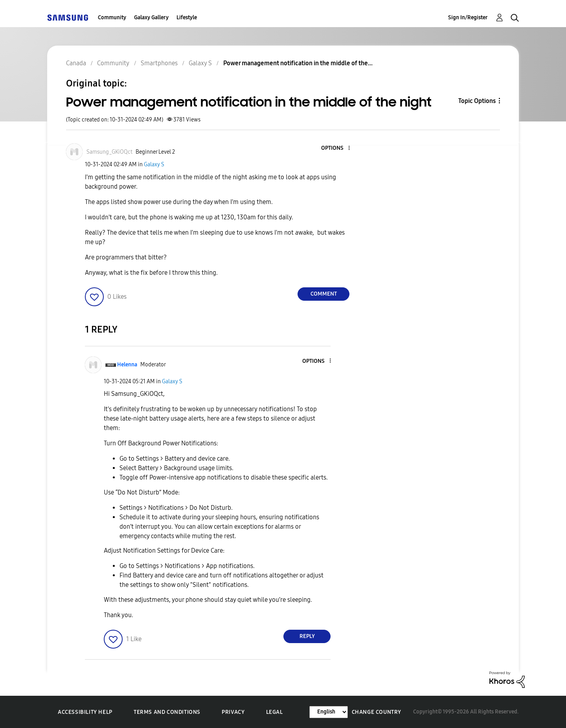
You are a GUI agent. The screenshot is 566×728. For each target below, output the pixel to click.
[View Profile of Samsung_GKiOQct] (109, 152)
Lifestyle (187, 17)
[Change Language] (329, 712)
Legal (275, 712)
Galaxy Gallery (151, 17)
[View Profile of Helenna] (127, 365)
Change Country (377, 712)
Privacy (233, 712)
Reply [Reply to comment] (307, 636)
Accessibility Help (85, 712)
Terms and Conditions (167, 712)
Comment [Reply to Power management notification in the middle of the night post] (324, 294)
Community (112, 17)
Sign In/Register (468, 17)
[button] (336, 148)
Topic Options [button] (477, 101)
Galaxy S (154, 165)
